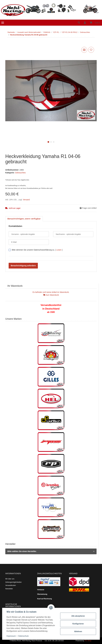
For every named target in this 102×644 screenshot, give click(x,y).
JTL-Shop (88, 641)
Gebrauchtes (20, 173)
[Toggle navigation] (3, 23)
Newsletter (9, 589)
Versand (26, 200)
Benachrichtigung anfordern (23, 266)
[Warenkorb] (95, 23)
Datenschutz (24, 636)
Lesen (59, 250)
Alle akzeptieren (78, 616)
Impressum (11, 636)
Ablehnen (78, 631)
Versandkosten (11, 585)
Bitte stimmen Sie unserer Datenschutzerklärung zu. (37, 250)
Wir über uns (10, 579)
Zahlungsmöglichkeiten (13, 582)
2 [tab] (51, 142)
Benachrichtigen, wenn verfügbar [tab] (24, 219)
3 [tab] (54, 142)
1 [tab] (48, 142)
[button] (79, 23)
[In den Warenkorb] (7, 43)
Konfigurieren (78, 624)
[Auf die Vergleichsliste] (84, 50)
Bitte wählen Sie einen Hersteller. (22, 551)
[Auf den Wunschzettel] (91, 50)
